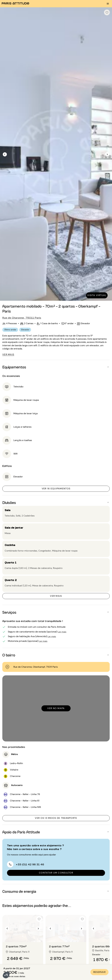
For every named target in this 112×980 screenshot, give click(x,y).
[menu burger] (108, 4)
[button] (6, 975)
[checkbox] (107, 12)
